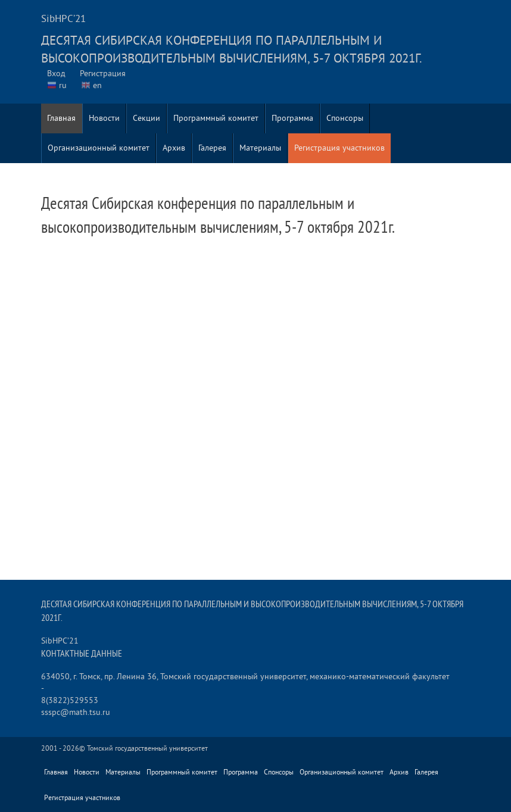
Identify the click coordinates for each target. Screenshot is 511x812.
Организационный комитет (99, 148)
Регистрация (103, 74)
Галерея (212, 148)
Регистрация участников (339, 148)
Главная (61, 118)
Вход (56, 74)
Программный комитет (216, 118)
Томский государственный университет (147, 749)
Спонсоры (345, 118)
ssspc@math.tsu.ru (76, 712)
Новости (104, 118)
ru (63, 85)
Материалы (260, 148)
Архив (174, 148)
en (97, 85)
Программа (292, 118)
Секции (147, 118)
